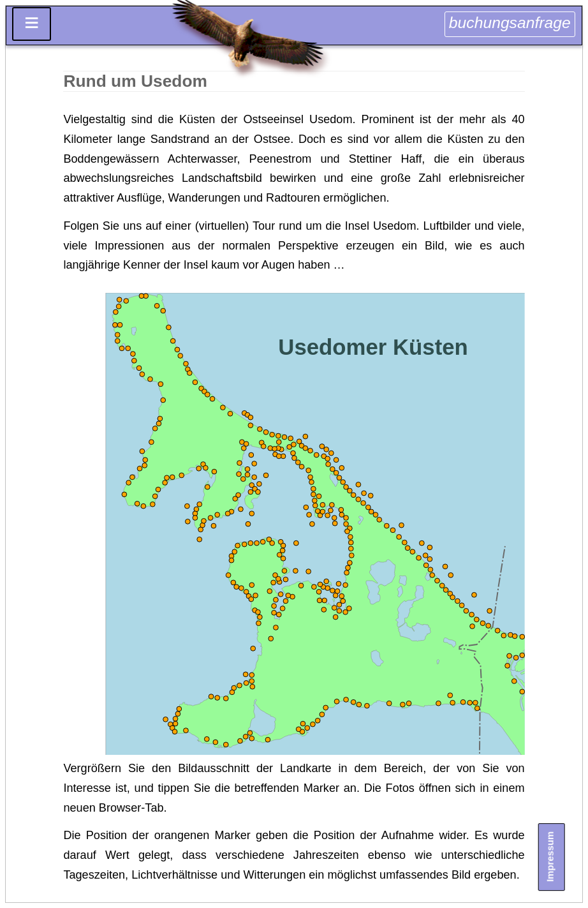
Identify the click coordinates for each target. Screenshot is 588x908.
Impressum (550, 857)
